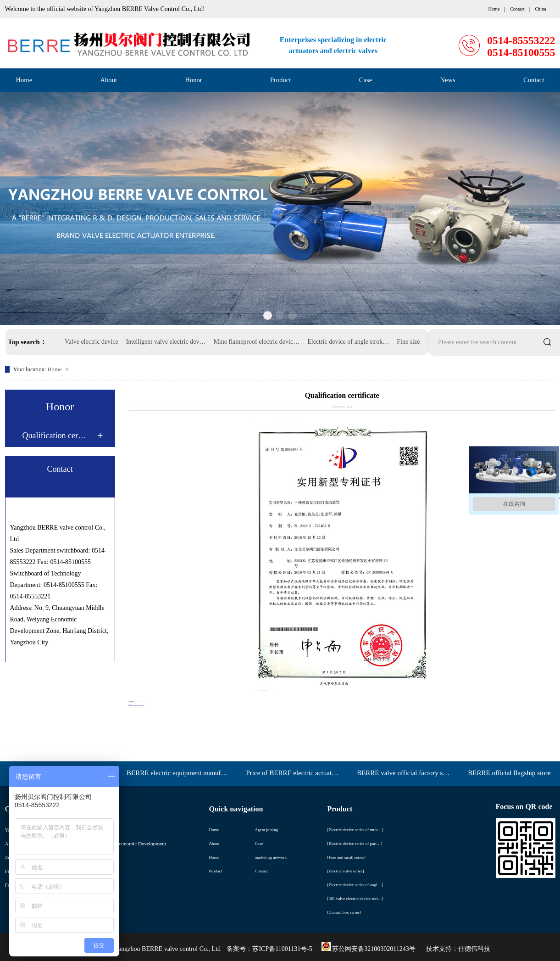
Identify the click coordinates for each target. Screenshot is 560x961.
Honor (193, 80)
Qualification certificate (140, 702)
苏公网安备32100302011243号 (369, 949)
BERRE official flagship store (509, 773)
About (109, 80)
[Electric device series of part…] (355, 844)
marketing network (271, 857)
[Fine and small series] (347, 857)
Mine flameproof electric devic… (256, 342)
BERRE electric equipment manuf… (177, 773)
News (448, 80)
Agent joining (267, 830)
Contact (534, 80)
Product (280, 80)
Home (24, 80)
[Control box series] (344, 912)
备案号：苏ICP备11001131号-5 (269, 949)
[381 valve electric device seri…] (355, 899)
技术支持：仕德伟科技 (458, 949)
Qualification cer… (54, 436)
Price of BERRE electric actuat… (292, 773)
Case (366, 80)
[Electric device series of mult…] (355, 830)
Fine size (408, 342)
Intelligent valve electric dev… (166, 342)
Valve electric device (91, 342)
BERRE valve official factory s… (403, 773)
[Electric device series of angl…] (355, 885)
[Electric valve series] (346, 871)
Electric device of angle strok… (348, 342)
